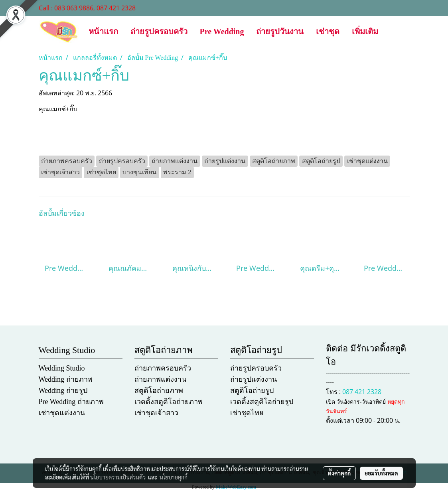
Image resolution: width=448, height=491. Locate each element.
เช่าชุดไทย (247, 413)
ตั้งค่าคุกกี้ (339, 473)
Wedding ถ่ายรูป (63, 390)
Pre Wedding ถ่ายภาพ (71, 402)
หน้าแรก (103, 32)
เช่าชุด (328, 32)
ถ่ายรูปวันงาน (280, 32)
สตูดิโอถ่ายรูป (252, 390)
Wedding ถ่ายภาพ (66, 379)
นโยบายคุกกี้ (174, 477)
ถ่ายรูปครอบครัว (159, 32)
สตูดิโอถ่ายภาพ (159, 390)
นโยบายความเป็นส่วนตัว (118, 477)
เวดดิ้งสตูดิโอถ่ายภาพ (169, 402)
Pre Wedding (222, 32)
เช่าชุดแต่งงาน (62, 413)
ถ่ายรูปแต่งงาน (254, 379)
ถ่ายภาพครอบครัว (163, 368)
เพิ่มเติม (365, 32)
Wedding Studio (62, 368)
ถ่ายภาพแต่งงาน (160, 379)
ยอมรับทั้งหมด (381, 473)
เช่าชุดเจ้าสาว (156, 413)
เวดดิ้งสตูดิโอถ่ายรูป (262, 402)
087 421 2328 (362, 392)
